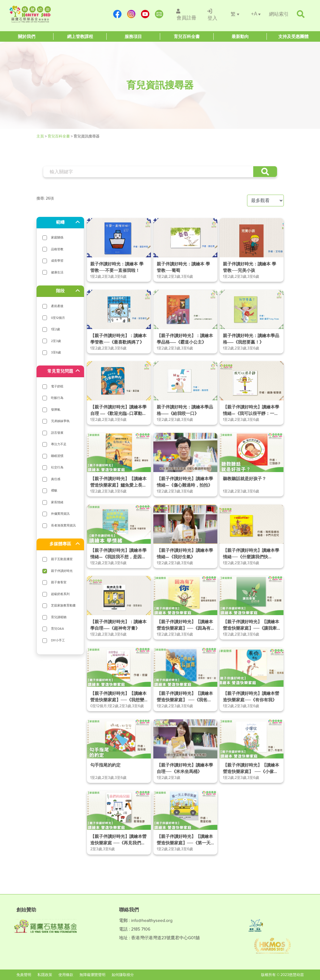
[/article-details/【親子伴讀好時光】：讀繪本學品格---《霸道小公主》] (185, 322)
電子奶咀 (57, 386)
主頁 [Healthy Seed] (41, 136)
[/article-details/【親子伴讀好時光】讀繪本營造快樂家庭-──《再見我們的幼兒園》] (119, 822)
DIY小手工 (58, 640)
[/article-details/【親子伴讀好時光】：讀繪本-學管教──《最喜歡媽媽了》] (119, 322)
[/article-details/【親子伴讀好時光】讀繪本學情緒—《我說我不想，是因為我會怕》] (119, 536)
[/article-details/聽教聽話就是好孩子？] (252, 465)
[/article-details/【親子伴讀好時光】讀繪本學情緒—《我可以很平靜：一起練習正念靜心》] (252, 393)
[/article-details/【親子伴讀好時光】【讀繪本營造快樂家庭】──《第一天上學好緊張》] (185, 822)
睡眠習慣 (57, 456)
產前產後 (57, 306)
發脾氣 (56, 410)
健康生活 (57, 272)
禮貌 (54, 490)
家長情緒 (57, 502)
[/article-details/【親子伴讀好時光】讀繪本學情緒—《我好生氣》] (185, 536)
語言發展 (57, 433)
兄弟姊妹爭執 (60, 421)
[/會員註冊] (186, 14)
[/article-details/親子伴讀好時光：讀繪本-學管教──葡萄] (185, 250)
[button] (265, 172)
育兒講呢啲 (59, 617)
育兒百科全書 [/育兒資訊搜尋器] (59, 136)
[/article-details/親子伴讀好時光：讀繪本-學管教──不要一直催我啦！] (119, 250)
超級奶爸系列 (60, 594)
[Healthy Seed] (46, 14)
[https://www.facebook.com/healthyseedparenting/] (118, 14)
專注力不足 (59, 444)
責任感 (56, 479)
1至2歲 (55, 329)
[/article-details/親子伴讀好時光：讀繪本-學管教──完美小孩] (252, 250)
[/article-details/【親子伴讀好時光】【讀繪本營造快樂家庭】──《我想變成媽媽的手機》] (119, 679)
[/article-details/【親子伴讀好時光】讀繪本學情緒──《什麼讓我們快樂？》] (252, 536)
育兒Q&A (58, 629)
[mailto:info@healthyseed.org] (160, 14)
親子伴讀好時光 (62, 571)
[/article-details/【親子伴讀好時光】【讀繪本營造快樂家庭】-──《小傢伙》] (252, 751)
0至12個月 (58, 318)
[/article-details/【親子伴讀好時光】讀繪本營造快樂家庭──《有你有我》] (252, 679)
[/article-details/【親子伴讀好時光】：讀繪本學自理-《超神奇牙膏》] (119, 608)
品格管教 (57, 249)
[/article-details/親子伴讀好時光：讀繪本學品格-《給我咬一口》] (185, 393)
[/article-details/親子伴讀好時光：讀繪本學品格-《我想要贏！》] (252, 322)
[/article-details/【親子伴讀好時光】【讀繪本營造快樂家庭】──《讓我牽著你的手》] (252, 608)
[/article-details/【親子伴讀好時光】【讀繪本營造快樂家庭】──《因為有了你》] (185, 608)
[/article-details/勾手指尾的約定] (119, 751)
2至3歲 (56, 341)
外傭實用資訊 (60, 514)
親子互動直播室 (62, 559)
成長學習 (57, 261)
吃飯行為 (57, 398)
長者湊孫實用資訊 (63, 525)
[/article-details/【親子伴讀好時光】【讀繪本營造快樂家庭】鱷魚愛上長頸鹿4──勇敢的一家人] (119, 465)
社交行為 (57, 467)
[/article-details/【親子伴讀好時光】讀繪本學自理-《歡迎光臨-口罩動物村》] (119, 393)
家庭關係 (57, 237)
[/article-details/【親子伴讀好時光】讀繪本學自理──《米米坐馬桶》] (185, 751)
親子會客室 (59, 582)
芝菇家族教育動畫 (63, 605)
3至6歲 (56, 352)
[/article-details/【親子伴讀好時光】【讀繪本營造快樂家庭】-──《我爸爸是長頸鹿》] (185, 679)
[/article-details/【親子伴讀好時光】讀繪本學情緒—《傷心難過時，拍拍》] (185, 465)
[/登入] (212, 14)
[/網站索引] (279, 14)
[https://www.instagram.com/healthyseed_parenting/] (132, 14)
